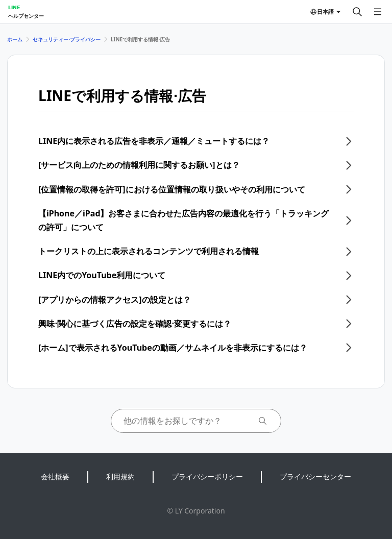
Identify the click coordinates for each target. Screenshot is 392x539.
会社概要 (55, 476)
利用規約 (120, 476)
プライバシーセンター (315, 476)
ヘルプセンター (26, 16)
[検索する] (357, 12)
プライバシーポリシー (207, 476)
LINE (14, 7)
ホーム (15, 39)
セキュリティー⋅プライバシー (67, 39)
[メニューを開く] (378, 12)
